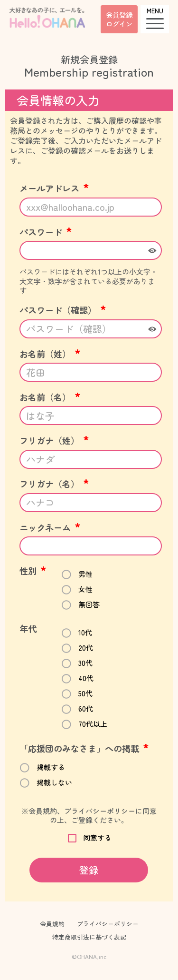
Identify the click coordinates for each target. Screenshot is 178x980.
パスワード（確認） (63, 310)
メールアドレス (54, 188)
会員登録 (119, 19)
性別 (33, 571)
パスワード (46, 232)
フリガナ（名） (54, 484)
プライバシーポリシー (108, 924)
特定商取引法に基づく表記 (89, 937)
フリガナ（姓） (54, 440)
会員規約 (52, 924)
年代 (28, 628)
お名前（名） (50, 397)
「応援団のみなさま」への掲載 (84, 748)
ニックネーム (50, 527)
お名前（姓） (50, 354)
